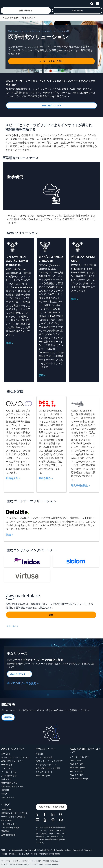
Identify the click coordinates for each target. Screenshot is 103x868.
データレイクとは (9, 772)
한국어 (34, 854)
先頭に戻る (12, 626)
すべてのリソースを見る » (23, 683)
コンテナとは (7, 768)
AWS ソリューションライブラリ (49, 761)
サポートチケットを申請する (14, 817)
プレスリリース (8, 797)
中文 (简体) (44, 854)
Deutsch (33, 850)
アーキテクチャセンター (46, 765)
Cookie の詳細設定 (51, 861)
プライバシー (7, 861)
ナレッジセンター (9, 824)
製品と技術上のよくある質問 (48, 768)
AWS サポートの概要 (10, 828)
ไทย (20, 854)
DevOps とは (7, 765)
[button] (26, 11)
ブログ (4, 794)
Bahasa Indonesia (20, 850)
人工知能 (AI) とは (9, 776)
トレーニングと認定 (44, 757)
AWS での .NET (77, 764)
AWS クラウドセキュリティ (13, 787)
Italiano (68, 850)
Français (59, 850)
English (41, 850)
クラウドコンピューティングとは (15, 757)
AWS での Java (77, 771)
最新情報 (5, 790)
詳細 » (9, 343)
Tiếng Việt (88, 850)
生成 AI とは (7, 779)
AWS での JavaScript (79, 779)
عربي (8, 850)
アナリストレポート (44, 772)
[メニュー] (97, 3)
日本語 (26, 854)
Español (50, 850)
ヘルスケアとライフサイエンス (18, 18)
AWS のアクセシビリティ (12, 761)
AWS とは (6, 754)
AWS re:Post (7, 820)
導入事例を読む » (81, 486)
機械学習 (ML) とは (9, 783)
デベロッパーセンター (79, 757)
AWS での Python (77, 768)
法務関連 (5, 831)
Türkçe (4, 854)
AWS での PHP (76, 775)
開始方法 (39, 754)
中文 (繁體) (55, 854)
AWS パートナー (43, 776)
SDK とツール (76, 760)
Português (77, 850)
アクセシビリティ (22, 861)
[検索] (92, 3)
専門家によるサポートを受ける (14, 813)
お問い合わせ (7, 809)
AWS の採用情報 (8, 835)
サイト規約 (36, 861)
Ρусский (13, 854)
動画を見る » (13, 478)
